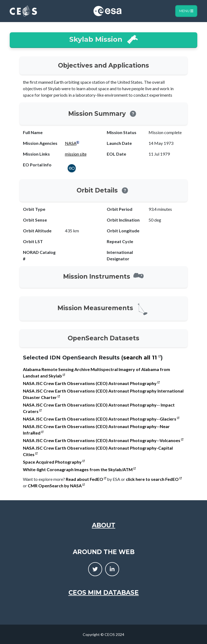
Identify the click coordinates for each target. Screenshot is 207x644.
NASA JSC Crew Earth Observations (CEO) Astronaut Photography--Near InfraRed (96, 430)
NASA (71, 143)
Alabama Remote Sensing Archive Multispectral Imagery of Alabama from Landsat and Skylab (96, 372)
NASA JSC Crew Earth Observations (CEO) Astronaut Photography (91, 383)
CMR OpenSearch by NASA (56, 486)
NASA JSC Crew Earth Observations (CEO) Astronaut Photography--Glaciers (101, 419)
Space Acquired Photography (54, 462)
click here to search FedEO (154, 479)
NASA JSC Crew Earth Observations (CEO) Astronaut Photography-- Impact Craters (99, 408)
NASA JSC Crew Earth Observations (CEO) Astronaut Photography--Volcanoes (103, 440)
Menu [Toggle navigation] (186, 11)
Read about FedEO (86, 479)
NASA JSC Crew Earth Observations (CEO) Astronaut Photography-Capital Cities (98, 451)
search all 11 (142, 358)
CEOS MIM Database (104, 593)
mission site (76, 154)
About (104, 525)
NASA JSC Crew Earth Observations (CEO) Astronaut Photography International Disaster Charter (103, 394)
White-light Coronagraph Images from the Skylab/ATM (79, 469)
